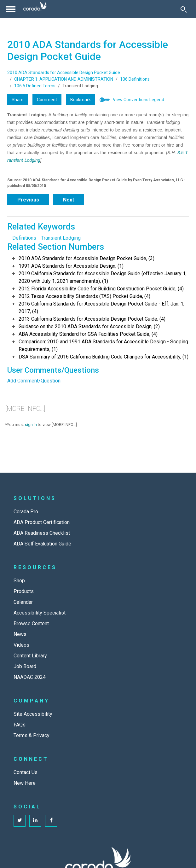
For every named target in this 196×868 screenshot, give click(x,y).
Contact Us (26, 772)
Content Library (30, 656)
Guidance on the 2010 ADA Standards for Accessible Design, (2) (89, 326)
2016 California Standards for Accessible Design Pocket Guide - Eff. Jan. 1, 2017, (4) (101, 308)
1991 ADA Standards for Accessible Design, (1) (71, 266)
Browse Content (31, 623)
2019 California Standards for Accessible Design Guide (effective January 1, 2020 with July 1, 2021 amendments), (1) (103, 277)
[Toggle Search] (184, 9)
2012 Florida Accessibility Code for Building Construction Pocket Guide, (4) (101, 289)
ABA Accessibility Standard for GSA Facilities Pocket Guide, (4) (88, 334)
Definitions (24, 238)
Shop (19, 581)
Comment (47, 100)
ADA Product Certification (42, 522)
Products (24, 591)
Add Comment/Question (34, 381)
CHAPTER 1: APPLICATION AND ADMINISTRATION (64, 79)
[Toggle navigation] (11, 9)
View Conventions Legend (138, 100)
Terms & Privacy (32, 735)
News (20, 634)
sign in (31, 425)
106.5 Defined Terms (35, 86)
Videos (21, 645)
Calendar (23, 602)
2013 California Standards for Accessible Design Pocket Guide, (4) (92, 319)
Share (18, 100)
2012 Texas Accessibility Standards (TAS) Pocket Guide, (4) (84, 296)
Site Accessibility (33, 714)
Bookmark (81, 100)
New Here (25, 783)
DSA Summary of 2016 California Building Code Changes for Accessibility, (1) (104, 357)
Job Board (25, 666)
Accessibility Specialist (40, 613)
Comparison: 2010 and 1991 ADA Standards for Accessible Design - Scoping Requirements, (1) (103, 345)
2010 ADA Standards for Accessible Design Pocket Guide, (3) (86, 258)
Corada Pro (26, 512)
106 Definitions (135, 79)
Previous (28, 200)
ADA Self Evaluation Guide (42, 544)
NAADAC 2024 (30, 677)
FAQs (20, 725)
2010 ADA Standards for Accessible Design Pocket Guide (64, 73)
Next (69, 200)
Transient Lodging (61, 238)
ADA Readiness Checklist (42, 533)
